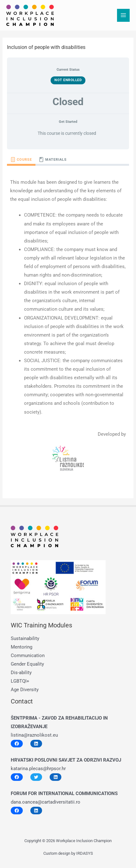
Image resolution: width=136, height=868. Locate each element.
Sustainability (25, 638)
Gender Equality (27, 664)
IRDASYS (85, 853)
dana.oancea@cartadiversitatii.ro (46, 802)
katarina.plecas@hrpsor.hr (38, 769)
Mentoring (22, 647)
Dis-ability (21, 673)
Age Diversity (25, 690)
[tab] (21, 160)
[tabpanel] (68, 326)
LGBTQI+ (20, 681)
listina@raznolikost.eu (34, 735)
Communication (28, 655)
